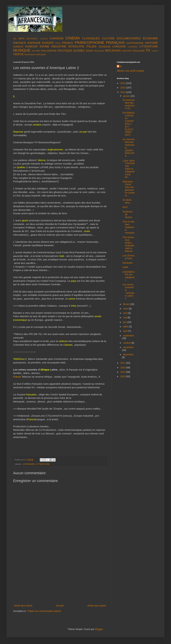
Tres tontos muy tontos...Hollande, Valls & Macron (129, 244)
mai (125, 317)
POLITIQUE (65, 51)
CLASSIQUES (91, 38)
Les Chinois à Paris (128, 257)
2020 (123, 376)
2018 (123, 368)
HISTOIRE (151, 43)
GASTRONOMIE (135, 43)
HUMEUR (18, 47)
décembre (128, 355)
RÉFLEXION (113, 51)
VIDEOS (18, 54)
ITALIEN (91, 47)
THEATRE (126, 51)
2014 (123, 83)
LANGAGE (119, 47)
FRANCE (67, 43)
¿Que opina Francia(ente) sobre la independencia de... (129, 169)
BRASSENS (32, 39)
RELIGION (99, 51)
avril (125, 313)
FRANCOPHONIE (89, 43)
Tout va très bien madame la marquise (128, 227)
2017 (123, 363)
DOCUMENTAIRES (129, 38)
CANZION (44, 39)
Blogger (99, 629)
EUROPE (48, 43)
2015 (123, 88)
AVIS (125, 207)
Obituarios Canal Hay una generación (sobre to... (129, 189)
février (127, 304)
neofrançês (41, 55)
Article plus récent (23, 606)
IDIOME (45, 47)
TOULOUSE (138, 51)
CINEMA (73, 38)
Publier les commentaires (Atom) (44, 611)
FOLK (58, 43)
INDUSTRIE (59, 47)
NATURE (36, 51)
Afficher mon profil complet (130, 71)
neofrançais (30, 55)
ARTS (21, 39)
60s (15, 39)
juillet (126, 327)
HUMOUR (31, 47)
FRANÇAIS (115, 43)
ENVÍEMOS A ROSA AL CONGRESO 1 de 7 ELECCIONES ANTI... (129, 124)
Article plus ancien (97, 606)
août (126, 331)
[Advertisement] (60, 579)
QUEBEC (79, 51)
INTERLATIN (76, 47)
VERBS (155, 51)
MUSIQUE (22, 50)
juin (125, 322)
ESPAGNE (34, 43)
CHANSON (57, 38)
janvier (127, 96)
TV (148, 50)
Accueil (60, 606)
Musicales (128, 263)
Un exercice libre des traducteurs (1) (129, 104)
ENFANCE (20, 43)
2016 (123, 92)
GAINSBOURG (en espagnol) (129, 276)
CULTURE (108, 38)
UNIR (125, 267)
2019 (123, 372)
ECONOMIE (150, 38)
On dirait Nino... (127, 201)
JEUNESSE (105, 47)
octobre (127, 343)
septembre (128, 336)
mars (126, 309)
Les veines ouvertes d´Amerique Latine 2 (128, 291)
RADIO (90, 51)
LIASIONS (133, 47)
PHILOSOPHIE (49, 51)
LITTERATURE (149, 47)
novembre (128, 347)
